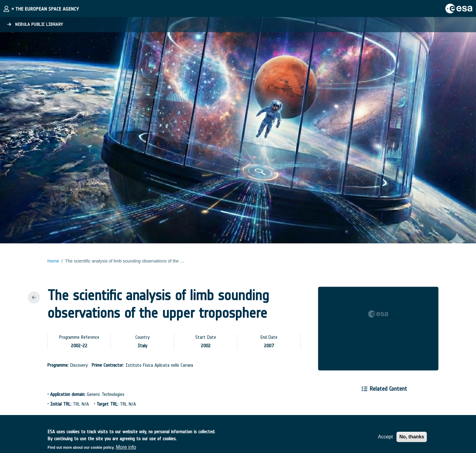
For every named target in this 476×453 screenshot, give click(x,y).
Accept (385, 439)
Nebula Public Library (35, 24)
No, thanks (412, 439)
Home (53, 261)
